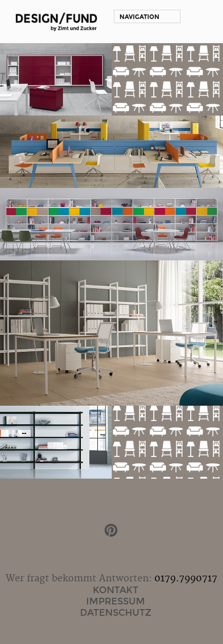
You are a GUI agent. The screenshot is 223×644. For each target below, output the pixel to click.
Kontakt (116, 590)
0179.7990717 (186, 579)
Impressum (116, 601)
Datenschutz (116, 613)
